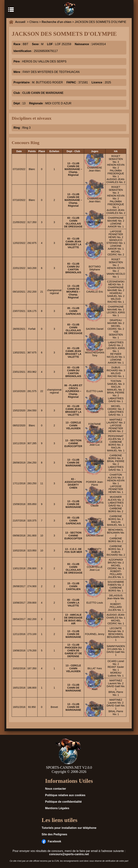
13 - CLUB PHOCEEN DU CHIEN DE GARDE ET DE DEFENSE (73, 651)
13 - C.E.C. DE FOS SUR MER (73, 551)
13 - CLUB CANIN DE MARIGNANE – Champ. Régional (73, 169)
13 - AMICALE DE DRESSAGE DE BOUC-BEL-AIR (73, 619)
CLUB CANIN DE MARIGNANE (43, 93)
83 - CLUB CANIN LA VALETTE (73, 603)
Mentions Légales (57, 808)
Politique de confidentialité (63, 802)
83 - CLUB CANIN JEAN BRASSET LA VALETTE (73, 243)
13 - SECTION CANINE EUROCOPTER (73, 443)
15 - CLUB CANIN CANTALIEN (73, 586)
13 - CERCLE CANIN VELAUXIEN (73, 425)
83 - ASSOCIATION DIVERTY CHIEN (73, 483)
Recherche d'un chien (57, 22)
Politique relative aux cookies (65, 795)
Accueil (21, 22)
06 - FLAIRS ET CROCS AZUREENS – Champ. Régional (73, 391)
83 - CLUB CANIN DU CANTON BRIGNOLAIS (73, 268)
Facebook (51, 841)
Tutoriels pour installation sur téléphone (69, 828)
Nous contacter (56, 789)
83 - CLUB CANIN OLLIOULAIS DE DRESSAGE (73, 222)
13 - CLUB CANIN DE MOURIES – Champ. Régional (73, 292)
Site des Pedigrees (54, 834)
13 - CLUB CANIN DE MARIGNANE (73, 463)
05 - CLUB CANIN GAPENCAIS (73, 311)
